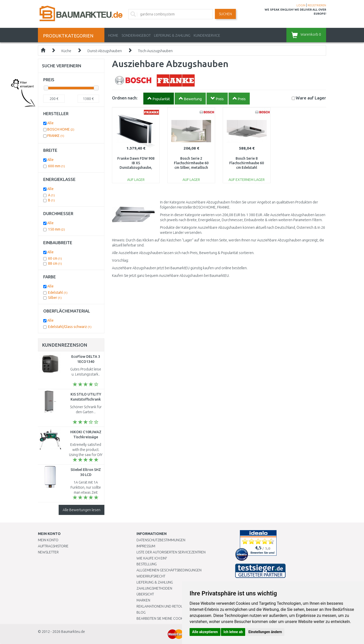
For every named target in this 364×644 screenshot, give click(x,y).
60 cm (55, 258)
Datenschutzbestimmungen (161, 540)
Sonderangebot (136, 35)
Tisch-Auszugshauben (155, 51)
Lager (311, 98)
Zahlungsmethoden (154, 588)
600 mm (56, 166)
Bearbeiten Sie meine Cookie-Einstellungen (174, 618)
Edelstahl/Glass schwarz (70, 327)
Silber (55, 298)
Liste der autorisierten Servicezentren (171, 552)
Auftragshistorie (53, 546)
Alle (50, 123)
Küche (66, 51)
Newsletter (48, 552)
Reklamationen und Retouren (163, 606)
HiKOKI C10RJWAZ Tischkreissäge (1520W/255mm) (86, 437)
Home (113, 35)
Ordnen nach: (125, 98)
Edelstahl (58, 293)
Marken (143, 600)
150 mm (56, 229)
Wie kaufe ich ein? (152, 558)
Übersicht (145, 594)
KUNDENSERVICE (207, 35)
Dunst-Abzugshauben (105, 51)
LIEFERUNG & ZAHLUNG (172, 35)
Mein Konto (48, 540)
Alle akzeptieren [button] (205, 632)
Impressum (146, 546)
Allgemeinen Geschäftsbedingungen (169, 570)
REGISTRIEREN (317, 5)
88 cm (55, 263)
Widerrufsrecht (151, 576)
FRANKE (56, 136)
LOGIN (301, 5)
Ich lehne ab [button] (233, 632)
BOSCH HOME (61, 129)
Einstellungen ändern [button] (265, 632)
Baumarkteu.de (73, 632)
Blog (141, 612)
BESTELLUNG (147, 564)
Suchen (225, 14)
